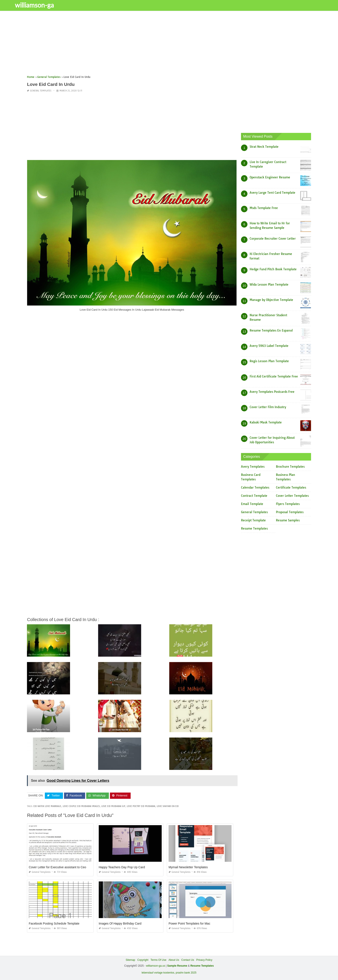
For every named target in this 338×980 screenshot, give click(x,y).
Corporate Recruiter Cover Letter (273, 239)
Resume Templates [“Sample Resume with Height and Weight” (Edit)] (202, 966)
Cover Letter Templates (292, 496)
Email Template (252, 504)
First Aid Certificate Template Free (274, 376)
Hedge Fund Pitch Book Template (273, 269)
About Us (174, 960)
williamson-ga (49, 5)
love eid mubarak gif (113, 806)
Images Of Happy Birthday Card (120, 923)
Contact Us (188, 960)
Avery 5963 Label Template (269, 346)
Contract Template (254, 496)
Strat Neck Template (264, 147)
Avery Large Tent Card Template (272, 193)
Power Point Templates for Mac (189, 923)
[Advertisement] (156, 44)
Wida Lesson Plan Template (269, 285)
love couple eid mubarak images (81, 806)
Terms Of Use (158, 960)
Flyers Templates (288, 504)
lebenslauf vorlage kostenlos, (158, 973)
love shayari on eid (168, 806)
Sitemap (130, 960)
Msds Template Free (264, 208)
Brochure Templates (290, 467)
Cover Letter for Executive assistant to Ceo (57, 867)
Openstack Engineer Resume (270, 177)
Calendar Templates (255, 488)
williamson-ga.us (156, 966)
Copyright (143, 960)
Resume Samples (288, 520)
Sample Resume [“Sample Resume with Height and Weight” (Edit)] (177, 966)
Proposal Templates (290, 512)
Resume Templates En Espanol (271, 330)
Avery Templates (253, 467)
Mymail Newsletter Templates (188, 867)
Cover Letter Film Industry (268, 407)
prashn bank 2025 (186, 973)
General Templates (41, 90)
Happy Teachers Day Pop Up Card (122, 867)
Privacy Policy (204, 960)
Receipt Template (253, 520)
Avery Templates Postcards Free (272, 392)
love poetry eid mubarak (141, 806)
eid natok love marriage (47, 806)
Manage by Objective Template (271, 300)
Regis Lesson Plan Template (269, 361)
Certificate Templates (291, 488)
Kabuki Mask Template (266, 422)
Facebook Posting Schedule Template (54, 923)
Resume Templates (254, 529)
